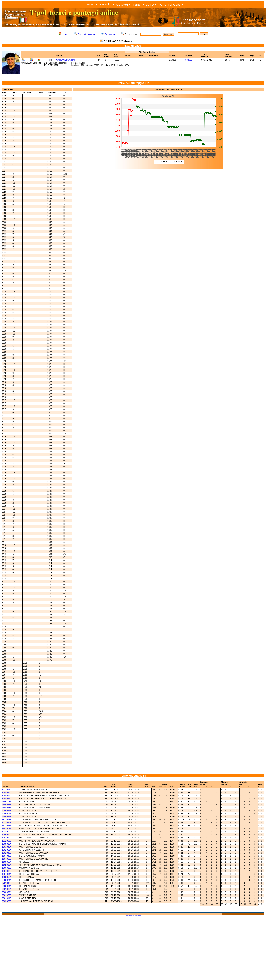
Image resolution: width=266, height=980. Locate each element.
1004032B (7, 871)
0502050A (7, 892)
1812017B (7, 820)
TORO (162, 5)
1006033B (7, 868)
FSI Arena (174, 5)
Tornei (137, 5)
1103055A (7, 862)
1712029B (7, 823)
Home (65, 34)
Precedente (110, 34)
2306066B (7, 805)
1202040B (7, 853)
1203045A (7, 847)
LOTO (150, 5)
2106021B (7, 817)
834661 (189, 60)
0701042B (7, 883)
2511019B (7, 789)
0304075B (7, 895)
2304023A (7, 808)
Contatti (89, 4)
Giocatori (122, 5)
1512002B (7, 832)
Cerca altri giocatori (87, 34)
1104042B (7, 856)
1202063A (7, 850)
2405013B (7, 795)
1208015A (7, 844)
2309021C (7, 798)
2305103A (7, 802)
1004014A (7, 874)
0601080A (7, 889)
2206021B (7, 811)
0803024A (7, 880)
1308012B (7, 835)
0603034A (7, 886)
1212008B (7, 841)
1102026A (7, 865)
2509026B (7, 792)
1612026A (7, 826)
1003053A (7, 877)
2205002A (7, 814)
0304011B (7, 898)
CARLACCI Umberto (66, 60)
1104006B (7, 859)
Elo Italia (105, 4)
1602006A (7, 829)
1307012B (7, 838)
